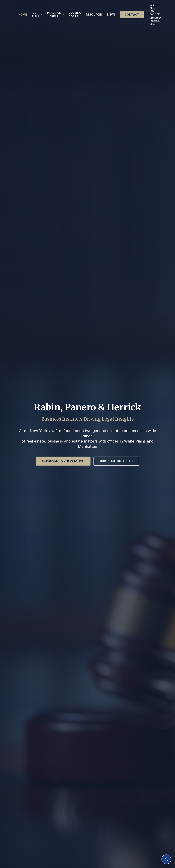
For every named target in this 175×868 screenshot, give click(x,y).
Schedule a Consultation (63, 461)
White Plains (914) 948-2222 (155, 10)
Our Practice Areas (116, 461)
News (111, 15)
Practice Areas (56, 15)
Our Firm (37, 15)
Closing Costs (75, 15)
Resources (94, 15)
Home (23, 15)
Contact (132, 15)
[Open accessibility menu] (166, 859)
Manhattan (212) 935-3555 (155, 21)
